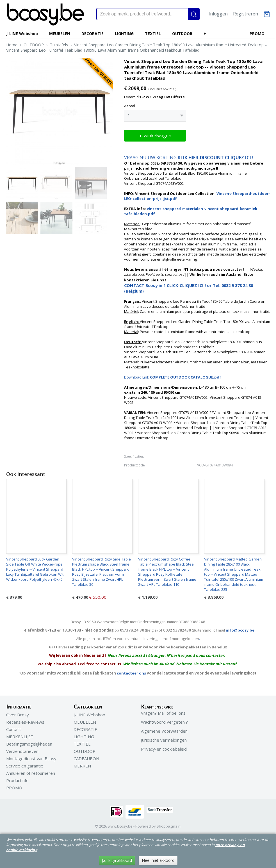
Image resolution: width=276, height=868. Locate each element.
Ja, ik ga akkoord (117, 860)
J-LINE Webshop (22, 34)
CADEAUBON (86, 758)
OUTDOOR (182, 34)
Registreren (246, 14)
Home (12, 45)
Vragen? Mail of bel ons (163, 713)
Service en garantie (25, 766)
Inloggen (218, 14)
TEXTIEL (153, 34)
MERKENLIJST (20, 737)
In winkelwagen (155, 136)
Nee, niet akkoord (158, 860)
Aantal (130, 106)
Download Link (173, 377)
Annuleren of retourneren (31, 773)
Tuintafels (59, 45)
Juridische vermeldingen (164, 740)
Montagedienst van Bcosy (31, 758)
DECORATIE (93, 34)
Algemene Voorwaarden (164, 731)
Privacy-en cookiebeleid (164, 749)
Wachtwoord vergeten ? (164, 722)
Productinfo (17, 780)
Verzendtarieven (22, 751)
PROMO (257, 34)
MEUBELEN (60, 34)
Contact (14, 729)
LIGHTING (124, 34)
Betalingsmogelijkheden (29, 744)
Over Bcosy (18, 715)
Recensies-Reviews (25, 722)
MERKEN (82, 766)
